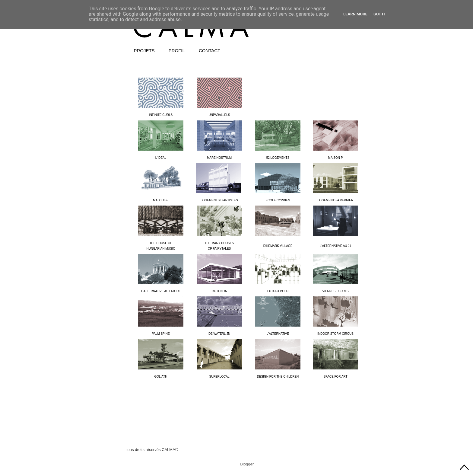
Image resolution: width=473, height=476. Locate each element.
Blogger (247, 464)
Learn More (355, 14)
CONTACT (210, 51)
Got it (379, 14)
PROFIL (177, 51)
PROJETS (144, 51)
